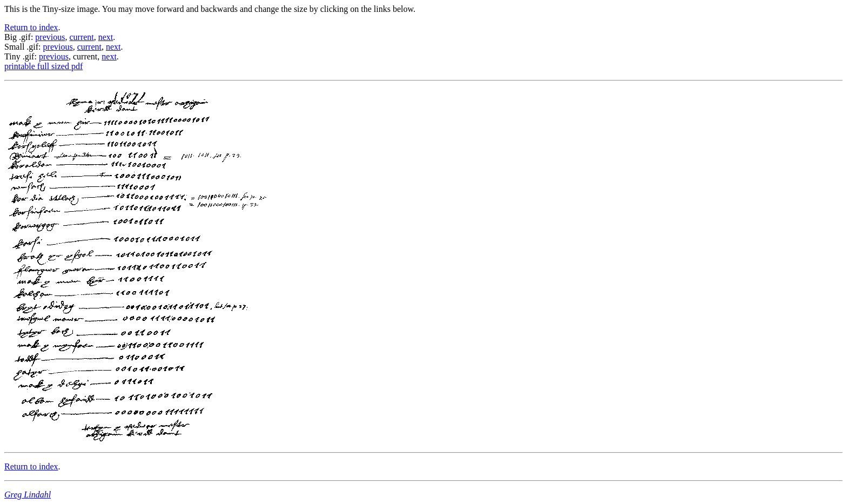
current (81, 37)
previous (50, 37)
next (106, 37)
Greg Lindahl (28, 495)
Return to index (31, 27)
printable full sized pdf (43, 66)
